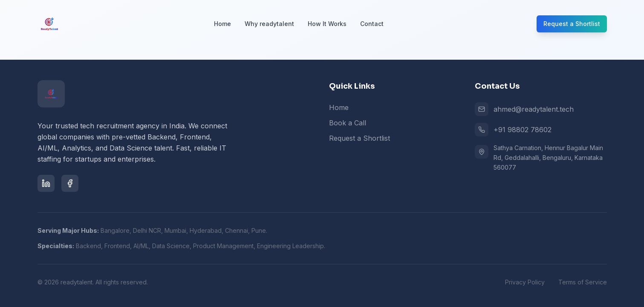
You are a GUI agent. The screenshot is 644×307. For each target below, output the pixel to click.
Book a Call (348, 123)
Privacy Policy (525, 282)
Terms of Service (583, 282)
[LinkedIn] (46, 183)
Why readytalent (269, 24)
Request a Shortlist (572, 24)
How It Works (327, 24)
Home (222, 24)
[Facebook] (70, 183)
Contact (372, 24)
